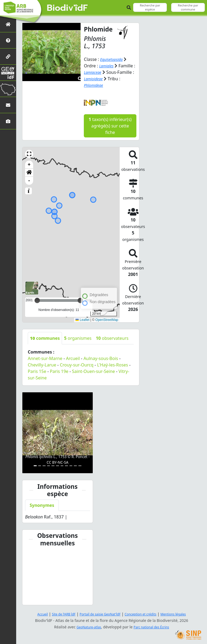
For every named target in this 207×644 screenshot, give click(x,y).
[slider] (80, 300)
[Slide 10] (75, 465)
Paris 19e (59, 371)
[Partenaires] (8, 56)
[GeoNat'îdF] (8, 73)
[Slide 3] (44, 465)
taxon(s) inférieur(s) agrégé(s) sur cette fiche (110, 126)
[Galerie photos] (8, 121)
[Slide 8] (66, 465)
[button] (29, 154)
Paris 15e (37, 371)
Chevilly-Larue (42, 365)
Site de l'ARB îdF (56, 614)
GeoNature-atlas (86, 627)
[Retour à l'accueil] (8, 24)
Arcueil (73, 358)
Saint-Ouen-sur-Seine (93, 371)
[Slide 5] (53, 465)
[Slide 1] (35, 465)
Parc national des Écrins (154, 627)
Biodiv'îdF (67, 8)
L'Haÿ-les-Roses (113, 365)
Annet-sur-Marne (45, 358)
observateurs (112, 338)
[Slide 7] (62, 465)
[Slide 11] (80, 465)
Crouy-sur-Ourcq (77, 365)
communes (45, 338)
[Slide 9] (71, 465)
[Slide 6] (58, 465)
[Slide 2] (40, 465)
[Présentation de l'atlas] (8, 40)
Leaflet (82, 320)
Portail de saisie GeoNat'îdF (98, 614)
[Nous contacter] (8, 105)
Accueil (32, 614)
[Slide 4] (49, 465)
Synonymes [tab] (42, 505)
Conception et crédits (145, 614)
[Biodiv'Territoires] (8, 89)
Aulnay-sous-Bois (101, 358)
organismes (78, 338)
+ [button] (29, 164)
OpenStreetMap (107, 320)
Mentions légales (183, 614)
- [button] (29, 181)
